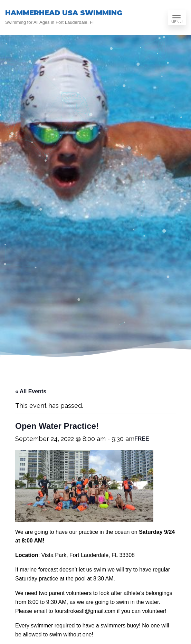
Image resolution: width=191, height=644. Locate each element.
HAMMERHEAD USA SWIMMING (64, 13)
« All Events (31, 391)
